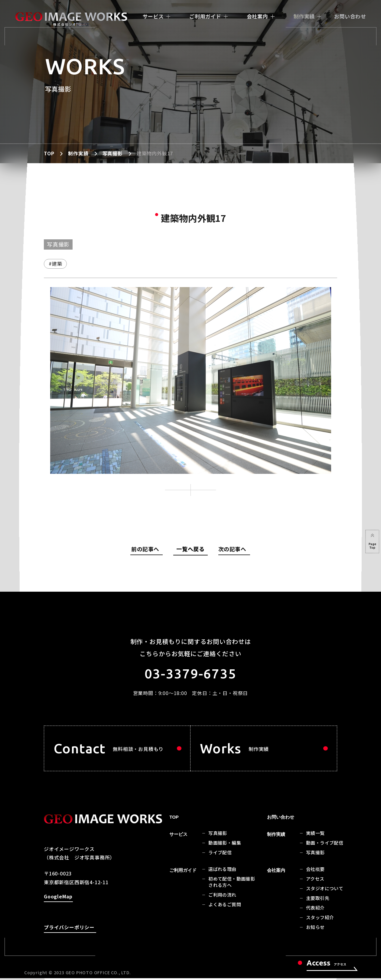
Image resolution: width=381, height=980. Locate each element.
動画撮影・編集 (225, 845)
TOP (49, 153)
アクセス (315, 881)
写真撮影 (113, 153)
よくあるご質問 (225, 906)
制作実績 (304, 16)
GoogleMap (58, 899)
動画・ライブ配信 (325, 845)
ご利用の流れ (222, 897)
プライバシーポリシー (69, 930)
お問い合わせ (350, 16)
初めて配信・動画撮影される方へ (232, 884)
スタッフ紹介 (320, 919)
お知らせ (315, 929)
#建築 (55, 264)
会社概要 (315, 871)
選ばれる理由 (222, 871)
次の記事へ (232, 550)
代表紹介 (315, 910)
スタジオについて (325, 890)
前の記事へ (148, 550)
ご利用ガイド (205, 16)
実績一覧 (315, 835)
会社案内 (257, 16)
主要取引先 (318, 900)
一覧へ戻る (190, 549)
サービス (153, 16)
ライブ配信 (220, 854)
